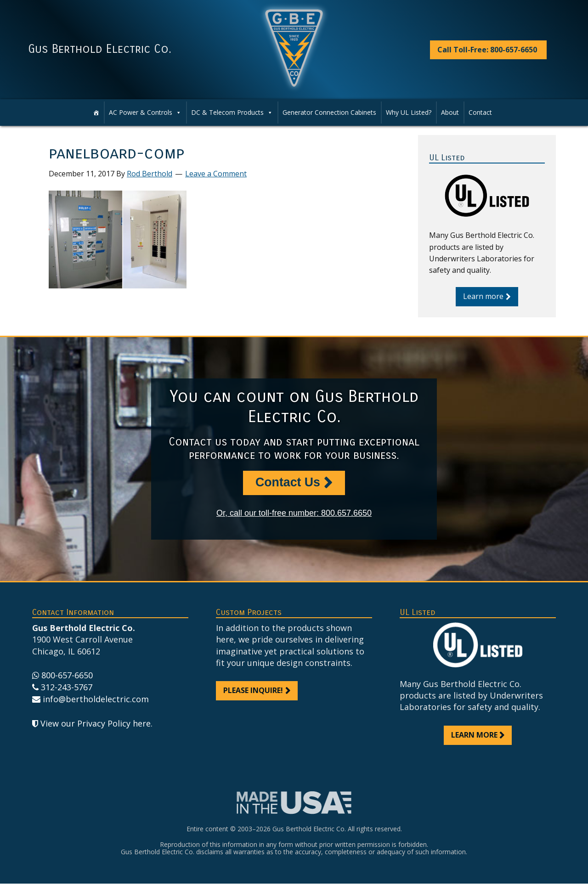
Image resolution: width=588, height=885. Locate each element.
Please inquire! (253, 691)
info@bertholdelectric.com (96, 700)
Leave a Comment (216, 174)
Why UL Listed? (409, 112)
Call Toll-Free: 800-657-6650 (487, 50)
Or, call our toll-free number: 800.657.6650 (294, 514)
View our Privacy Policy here (96, 725)
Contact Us (287, 483)
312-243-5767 (67, 688)
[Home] (96, 113)
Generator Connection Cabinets (329, 112)
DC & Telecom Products (227, 112)
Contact (480, 112)
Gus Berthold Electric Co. (100, 49)
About (450, 112)
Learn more (483, 296)
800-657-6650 (67, 676)
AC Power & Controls (141, 112)
